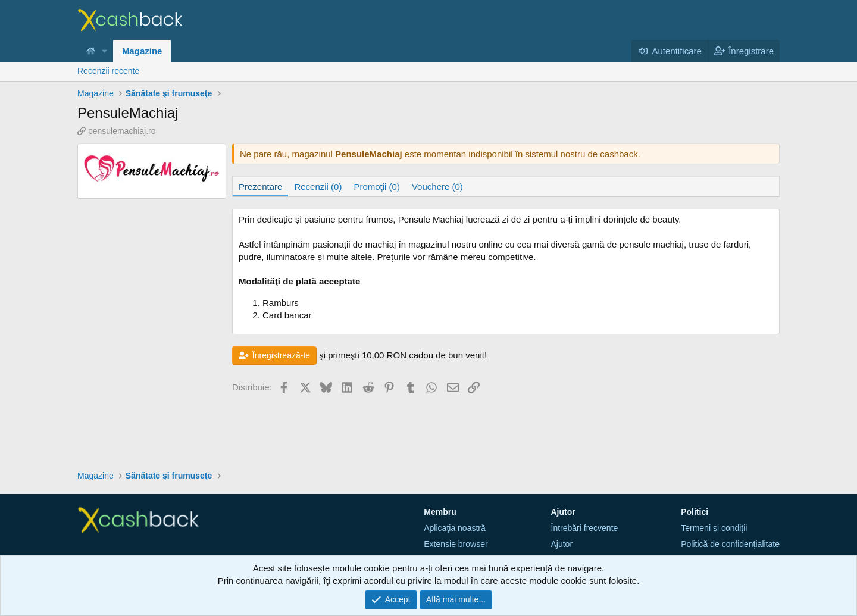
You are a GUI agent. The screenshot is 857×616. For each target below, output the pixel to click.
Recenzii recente (108, 71)
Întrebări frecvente (585, 528)
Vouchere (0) (437, 187)
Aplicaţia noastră (455, 528)
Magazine (142, 51)
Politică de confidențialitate (730, 544)
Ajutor (562, 544)
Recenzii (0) (318, 187)
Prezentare (260, 187)
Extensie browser (456, 544)
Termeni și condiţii (714, 528)
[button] (105, 51)
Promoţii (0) (377, 187)
